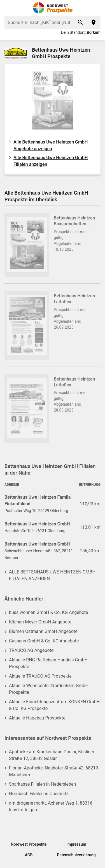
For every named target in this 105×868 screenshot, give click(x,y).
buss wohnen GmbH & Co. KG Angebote (49, 612)
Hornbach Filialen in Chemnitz (39, 794)
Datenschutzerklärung (76, 855)
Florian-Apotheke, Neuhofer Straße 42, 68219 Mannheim (53, 771)
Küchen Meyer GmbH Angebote (40, 622)
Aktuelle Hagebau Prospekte (37, 718)
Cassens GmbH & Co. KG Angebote (44, 641)
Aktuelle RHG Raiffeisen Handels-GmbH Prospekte (48, 663)
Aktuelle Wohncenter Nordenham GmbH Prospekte (49, 689)
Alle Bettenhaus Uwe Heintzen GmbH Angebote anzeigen (51, 145)
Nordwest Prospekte (29, 844)
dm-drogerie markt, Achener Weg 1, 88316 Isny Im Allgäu (51, 806)
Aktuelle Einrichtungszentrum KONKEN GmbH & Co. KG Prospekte (54, 705)
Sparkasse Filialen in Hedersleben (42, 784)
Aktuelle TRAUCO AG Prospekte (40, 676)
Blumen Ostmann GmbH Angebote (43, 631)
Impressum (76, 844)
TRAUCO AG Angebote (31, 650)
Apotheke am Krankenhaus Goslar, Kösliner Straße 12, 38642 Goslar (52, 755)
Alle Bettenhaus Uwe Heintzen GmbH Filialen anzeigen (51, 161)
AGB (29, 855)
